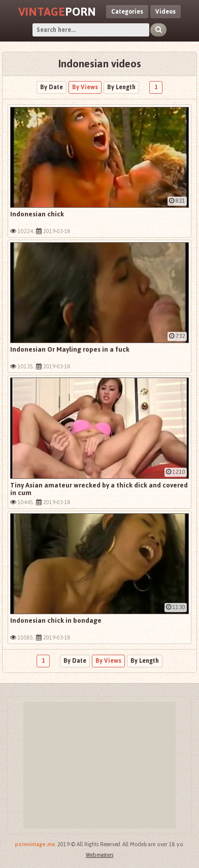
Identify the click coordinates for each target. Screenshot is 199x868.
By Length (121, 87)
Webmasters (99, 855)
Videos (165, 12)
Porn (57, 12)
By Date (52, 87)
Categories (127, 12)
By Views (85, 87)
